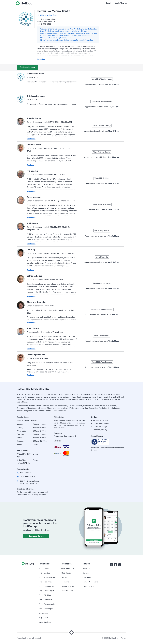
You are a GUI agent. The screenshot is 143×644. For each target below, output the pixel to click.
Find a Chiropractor (46, 586)
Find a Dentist (44, 573)
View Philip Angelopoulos (102, 362)
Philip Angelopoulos (36, 355)
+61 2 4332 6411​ (27, 473)
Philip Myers (32, 224)
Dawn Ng (31, 250)
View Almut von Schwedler (102, 310)
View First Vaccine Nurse (102, 79)
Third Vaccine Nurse (36, 96)
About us (86, 568)
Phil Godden (32, 171)
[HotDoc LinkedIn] (115, 565)
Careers (86, 573)
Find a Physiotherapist (47, 577)
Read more (31, 139)
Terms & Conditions (90, 582)
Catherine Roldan (35, 276)
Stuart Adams (33, 329)
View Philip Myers (102, 231)
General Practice (67, 568)
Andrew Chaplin (34, 145)
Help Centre (43, 618)
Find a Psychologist (46, 591)
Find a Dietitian (45, 595)
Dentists (64, 577)
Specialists (65, 582)
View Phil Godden (102, 178)
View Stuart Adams (102, 336)
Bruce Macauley (34, 197)
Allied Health (66, 573)
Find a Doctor (44, 568)
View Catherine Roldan (102, 283)
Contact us (87, 577)
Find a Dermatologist (47, 604)
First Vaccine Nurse (36, 74)
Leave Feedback (45, 622)
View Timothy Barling (102, 126)
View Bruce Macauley (102, 205)
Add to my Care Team (47, 15)
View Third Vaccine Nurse (102, 102)
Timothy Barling (34, 119)
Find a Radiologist (46, 609)
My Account (43, 613)
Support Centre (67, 591)
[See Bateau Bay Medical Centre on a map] (114, 20)
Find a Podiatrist (45, 582)
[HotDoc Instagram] (119, 565)
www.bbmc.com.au (28, 477)
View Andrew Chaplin (102, 152)
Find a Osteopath (45, 600)
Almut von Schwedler (37, 302)
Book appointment (27, 67)
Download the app (36, 536)
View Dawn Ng (102, 257)
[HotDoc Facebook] (111, 565)
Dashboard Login (67, 586)
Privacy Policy (88, 586)
